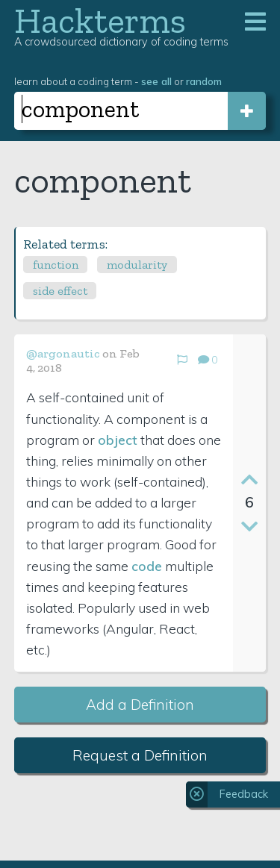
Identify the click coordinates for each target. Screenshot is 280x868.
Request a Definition (140, 755)
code (147, 566)
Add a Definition (140, 705)
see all (156, 81)
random (204, 81)
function (56, 265)
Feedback (244, 794)
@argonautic (63, 353)
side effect (60, 291)
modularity (137, 265)
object (118, 440)
